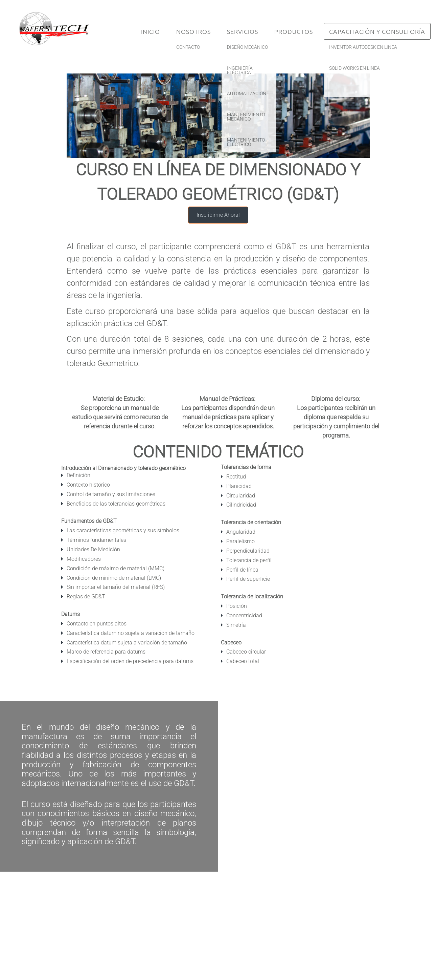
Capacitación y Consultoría (377, 31)
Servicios (243, 31)
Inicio (151, 31)
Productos (294, 31)
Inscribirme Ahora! (218, 215)
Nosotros (193, 31)
